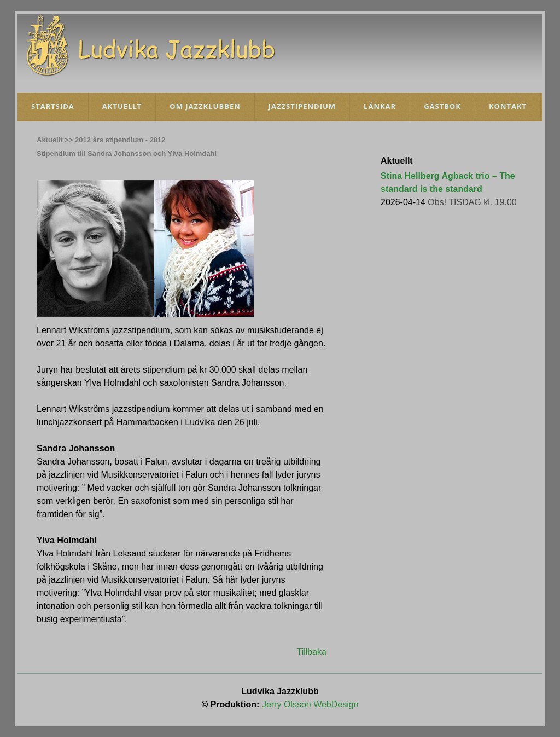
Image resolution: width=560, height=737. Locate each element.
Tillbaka (311, 652)
